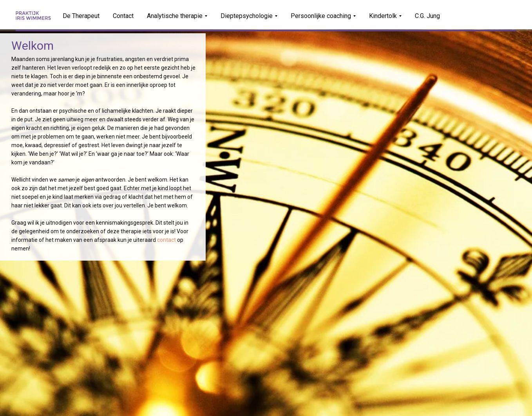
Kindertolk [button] (383, 16)
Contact (123, 16)
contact (166, 240)
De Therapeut (81, 16)
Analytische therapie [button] (175, 16)
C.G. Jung (427, 16)
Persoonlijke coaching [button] (321, 16)
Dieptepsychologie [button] (247, 16)
